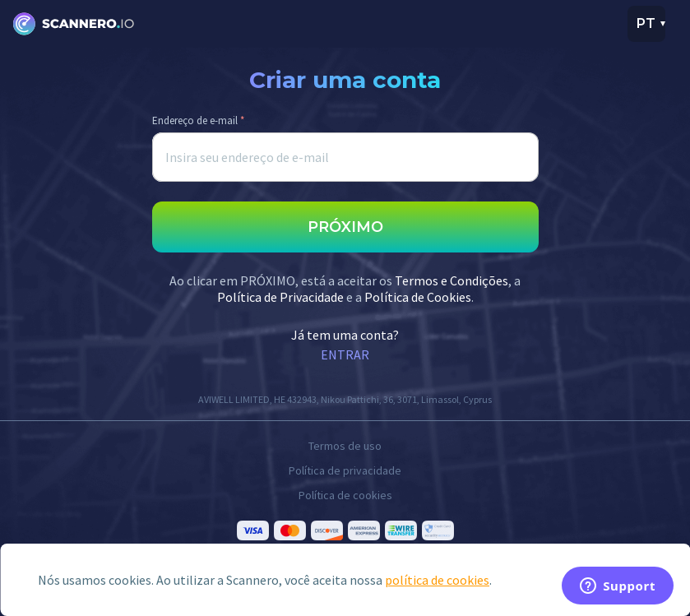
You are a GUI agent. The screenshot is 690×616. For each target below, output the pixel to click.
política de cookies (437, 580)
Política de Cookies (418, 297)
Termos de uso (345, 446)
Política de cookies (345, 495)
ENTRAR (345, 354)
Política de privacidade (345, 470)
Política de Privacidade (280, 297)
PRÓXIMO (345, 227)
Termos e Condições (452, 280)
